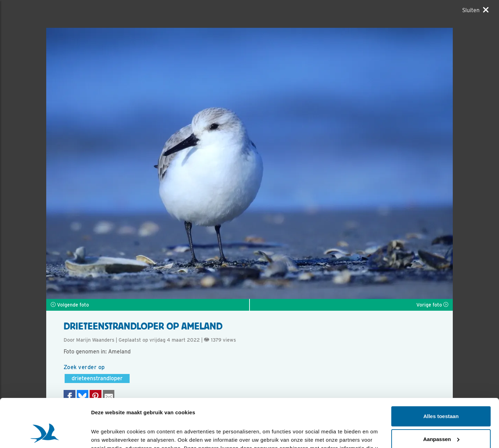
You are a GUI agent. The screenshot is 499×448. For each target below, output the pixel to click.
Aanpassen (441, 397)
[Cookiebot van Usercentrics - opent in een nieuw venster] (45, 434)
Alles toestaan (441, 375)
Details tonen (108, 434)
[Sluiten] (475, 10)
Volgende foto (70, 305)
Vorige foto (432, 305)
